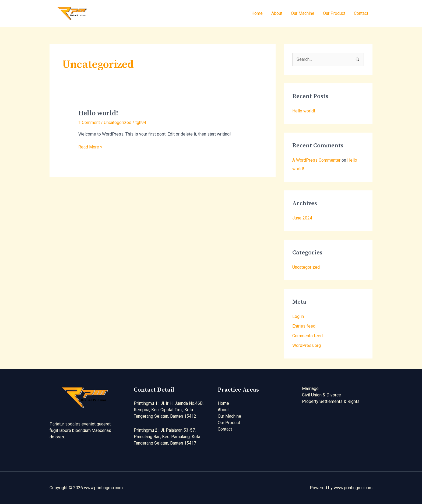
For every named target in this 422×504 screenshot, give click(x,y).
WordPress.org (307, 345)
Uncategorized (118, 123)
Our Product (334, 13)
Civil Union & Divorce (321, 395)
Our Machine (303, 13)
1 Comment (89, 123)
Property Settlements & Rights (331, 401)
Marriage (310, 388)
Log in (298, 316)
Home (257, 13)
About (277, 13)
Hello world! (98, 113)
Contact (361, 13)
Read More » (90, 147)
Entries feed (304, 326)
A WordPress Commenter (316, 160)
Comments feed (307, 336)
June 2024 (302, 218)
